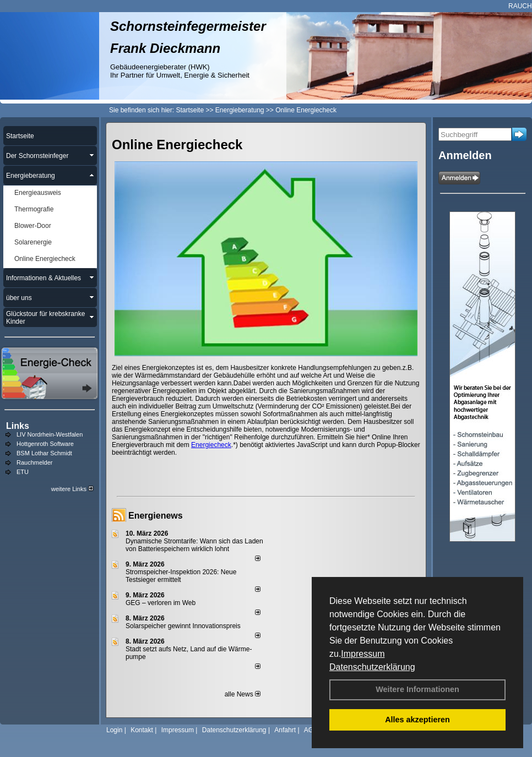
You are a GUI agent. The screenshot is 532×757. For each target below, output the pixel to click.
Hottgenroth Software (45, 444)
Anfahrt (285, 730)
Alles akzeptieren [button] (417, 720)
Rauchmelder (34, 462)
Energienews (156, 516)
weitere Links (72, 489)
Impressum (363, 654)
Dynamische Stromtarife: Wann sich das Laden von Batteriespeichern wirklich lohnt (194, 545)
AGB (311, 730)
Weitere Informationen (417, 689)
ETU (23, 472)
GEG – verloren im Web (161, 603)
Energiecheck (211, 445)
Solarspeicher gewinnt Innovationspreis (183, 626)
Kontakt (142, 730)
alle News (243, 694)
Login (114, 730)
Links (18, 426)
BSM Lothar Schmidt (44, 453)
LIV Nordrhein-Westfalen (50, 434)
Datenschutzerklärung (372, 667)
